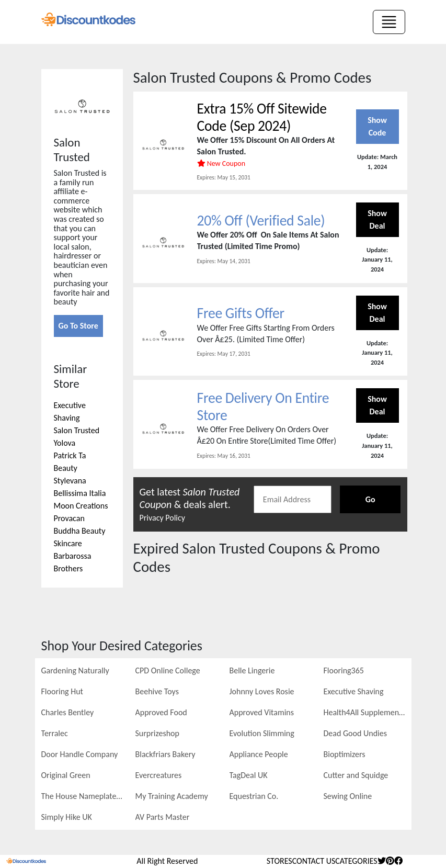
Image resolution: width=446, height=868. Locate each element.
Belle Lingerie (252, 670)
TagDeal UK (249, 775)
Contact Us (314, 861)
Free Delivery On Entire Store (264, 407)
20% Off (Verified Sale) (262, 221)
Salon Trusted (77, 430)
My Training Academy (172, 796)
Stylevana (70, 481)
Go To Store (78, 326)
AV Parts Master (163, 817)
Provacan (69, 518)
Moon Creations (81, 506)
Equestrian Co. (254, 796)
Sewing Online (348, 796)
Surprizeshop (157, 733)
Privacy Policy (163, 518)
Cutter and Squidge (356, 775)
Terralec (55, 733)
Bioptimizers (345, 754)
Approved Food (161, 712)
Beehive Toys (157, 691)
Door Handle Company (80, 754)
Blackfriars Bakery (165, 754)
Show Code (377, 127)
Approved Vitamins (262, 712)
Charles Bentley (68, 712)
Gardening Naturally (75, 670)
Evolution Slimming (262, 733)
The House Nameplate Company (82, 796)
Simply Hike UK (67, 817)
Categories (356, 861)
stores (279, 861)
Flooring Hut (62, 691)
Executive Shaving (354, 691)
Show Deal (377, 220)
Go (370, 500)
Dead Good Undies (355, 733)
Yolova (65, 443)
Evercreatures (159, 775)
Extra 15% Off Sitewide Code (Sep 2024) (263, 117)
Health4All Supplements (364, 712)
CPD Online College (168, 670)
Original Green (66, 775)
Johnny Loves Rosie (262, 691)
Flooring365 (344, 670)
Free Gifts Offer (242, 314)
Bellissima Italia (80, 493)
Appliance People (259, 754)
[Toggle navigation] (389, 22)
